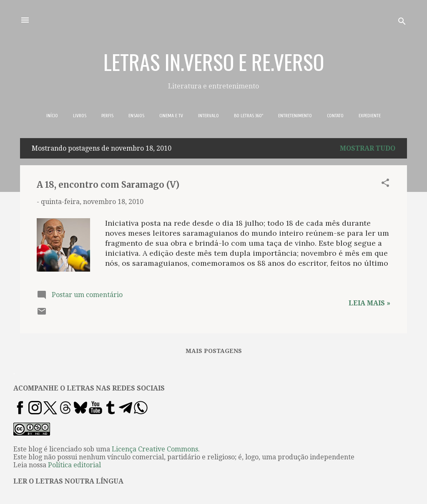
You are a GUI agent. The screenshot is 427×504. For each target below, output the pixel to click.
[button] (385, 184)
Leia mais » (369, 303)
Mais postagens (214, 351)
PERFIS (107, 116)
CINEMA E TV (171, 116)
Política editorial (74, 465)
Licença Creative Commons (155, 449)
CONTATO (335, 116)
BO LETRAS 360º (249, 116)
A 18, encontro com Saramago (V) (108, 185)
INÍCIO (52, 116)
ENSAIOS (136, 116)
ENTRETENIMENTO (295, 116)
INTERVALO (208, 116)
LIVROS (80, 116)
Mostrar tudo (368, 148)
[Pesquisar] (402, 23)
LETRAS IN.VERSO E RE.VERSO (214, 61)
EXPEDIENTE (370, 116)
